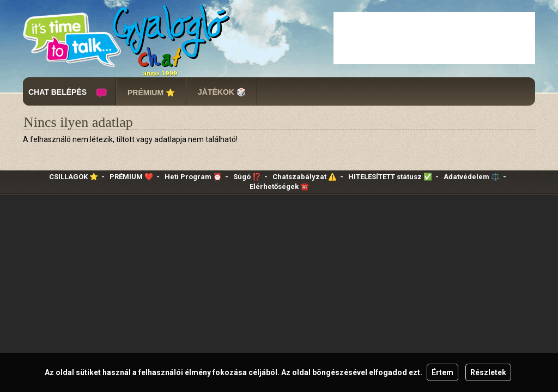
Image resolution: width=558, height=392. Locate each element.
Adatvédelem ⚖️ (472, 177)
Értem (442, 372)
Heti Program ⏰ (193, 177)
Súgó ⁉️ (247, 177)
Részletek (488, 372)
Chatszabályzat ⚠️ (305, 177)
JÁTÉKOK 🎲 (222, 92)
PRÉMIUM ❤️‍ (131, 177)
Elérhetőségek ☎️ (279, 186)
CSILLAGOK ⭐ (74, 177)
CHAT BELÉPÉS (57, 92)
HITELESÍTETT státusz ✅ (390, 177)
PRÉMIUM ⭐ (151, 93)
